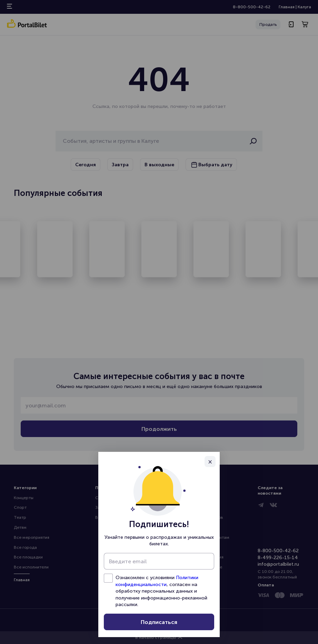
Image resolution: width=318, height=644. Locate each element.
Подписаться (159, 622)
